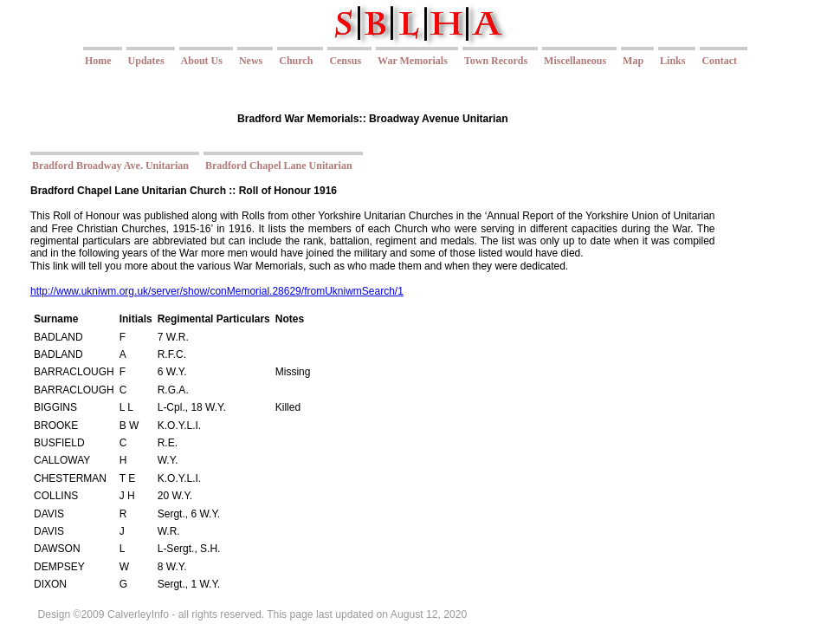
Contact (719, 61)
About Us (202, 61)
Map (633, 61)
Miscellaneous (575, 61)
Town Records (496, 61)
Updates (146, 61)
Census (345, 61)
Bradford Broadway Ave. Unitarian (110, 166)
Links (672, 61)
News (251, 61)
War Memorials (413, 61)
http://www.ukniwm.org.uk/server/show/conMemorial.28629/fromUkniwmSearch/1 (217, 291)
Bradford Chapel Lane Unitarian (279, 166)
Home (98, 61)
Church (296, 61)
